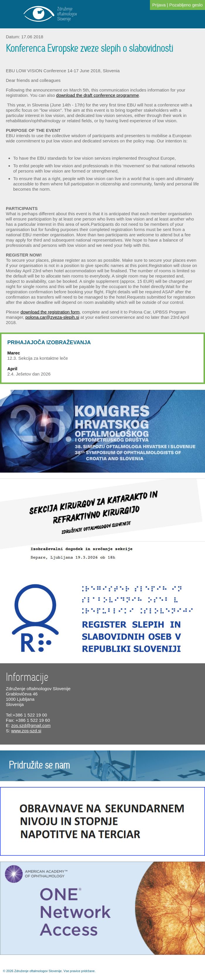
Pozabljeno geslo (186, 5)
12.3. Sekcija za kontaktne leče (38, 358)
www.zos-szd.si (26, 731)
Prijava (159, 5)
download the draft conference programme (98, 95)
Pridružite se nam (39, 766)
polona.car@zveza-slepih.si (52, 317)
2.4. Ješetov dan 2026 (29, 374)
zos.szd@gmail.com (31, 725)
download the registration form (50, 312)
